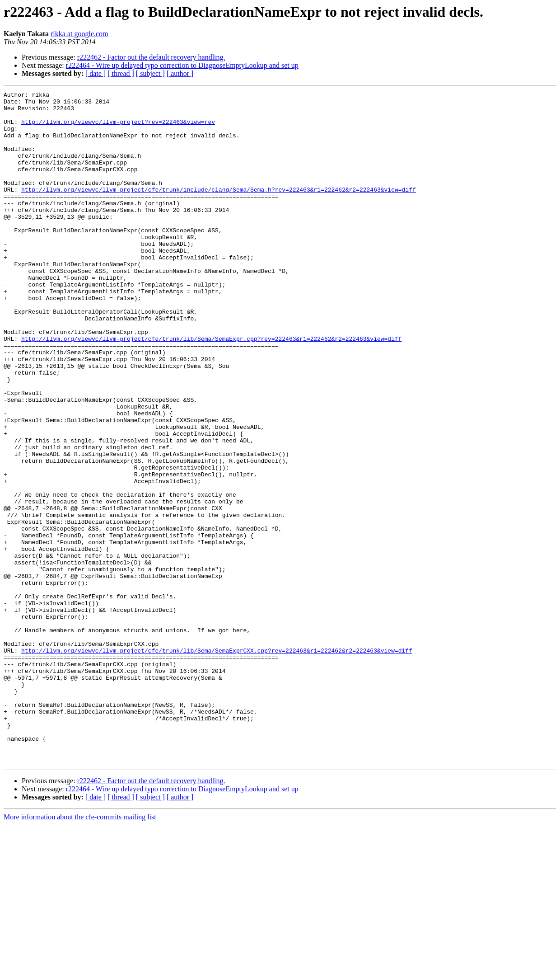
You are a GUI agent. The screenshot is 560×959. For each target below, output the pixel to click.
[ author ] (180, 73)
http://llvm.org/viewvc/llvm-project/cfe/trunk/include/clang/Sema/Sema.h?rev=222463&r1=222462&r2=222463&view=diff (219, 210)
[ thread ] (121, 73)
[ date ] (96, 73)
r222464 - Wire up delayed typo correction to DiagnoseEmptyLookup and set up (182, 65)
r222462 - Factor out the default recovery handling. (151, 57)
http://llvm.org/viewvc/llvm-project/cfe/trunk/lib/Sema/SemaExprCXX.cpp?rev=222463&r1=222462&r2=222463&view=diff (217, 763)
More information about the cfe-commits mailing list (80, 951)
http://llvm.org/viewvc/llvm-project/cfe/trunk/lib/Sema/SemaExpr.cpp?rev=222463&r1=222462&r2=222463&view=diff (211, 389)
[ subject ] (150, 73)
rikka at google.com (79, 34)
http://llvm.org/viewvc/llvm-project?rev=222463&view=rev (118, 128)
